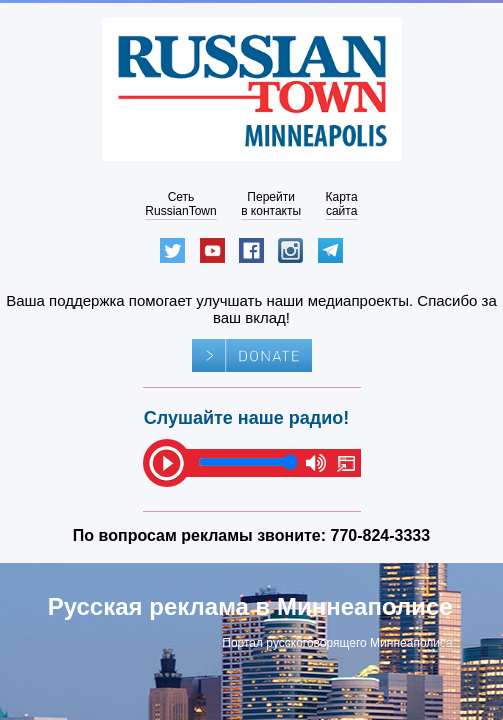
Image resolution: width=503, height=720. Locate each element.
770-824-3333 (381, 535)
